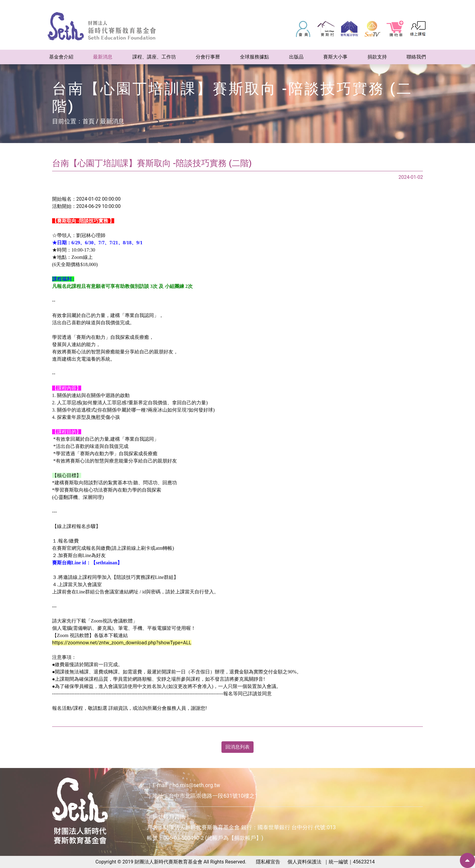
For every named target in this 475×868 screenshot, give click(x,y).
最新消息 (112, 121)
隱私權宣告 (268, 862)
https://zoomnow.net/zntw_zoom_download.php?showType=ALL (122, 643)
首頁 (88, 121)
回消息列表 (237, 747)
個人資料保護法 (304, 862)
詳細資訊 (118, 708)
